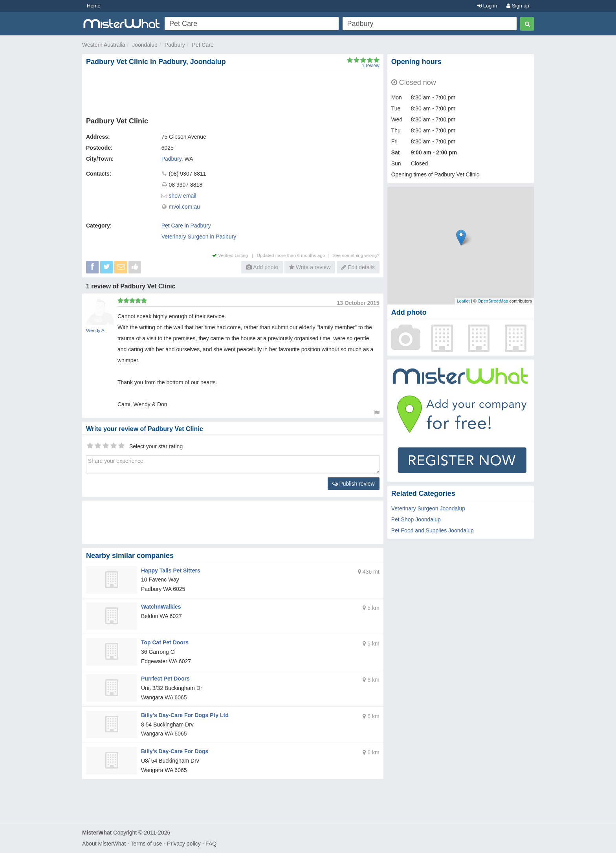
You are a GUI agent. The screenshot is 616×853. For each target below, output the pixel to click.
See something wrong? (356, 255)
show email (183, 196)
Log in (487, 6)
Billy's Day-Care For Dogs (175, 751)
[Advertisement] (234, 92)
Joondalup (145, 45)
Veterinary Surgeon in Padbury (199, 237)
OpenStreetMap (493, 301)
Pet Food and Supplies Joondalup (433, 530)
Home (94, 6)
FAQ (211, 844)
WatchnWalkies (161, 607)
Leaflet (463, 301)
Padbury (175, 45)
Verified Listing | (235, 255)
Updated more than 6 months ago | (295, 255)
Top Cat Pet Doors (165, 642)
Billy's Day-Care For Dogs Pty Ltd (185, 715)
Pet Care (203, 45)
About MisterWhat (104, 844)
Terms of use (146, 844)
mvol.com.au (184, 207)
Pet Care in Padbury (186, 226)
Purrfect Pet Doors (165, 679)
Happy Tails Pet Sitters (171, 571)
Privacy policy (184, 844)
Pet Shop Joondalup (416, 519)
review (371, 66)
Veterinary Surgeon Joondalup (428, 508)
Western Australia (104, 45)
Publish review (354, 484)
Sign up (518, 6)
